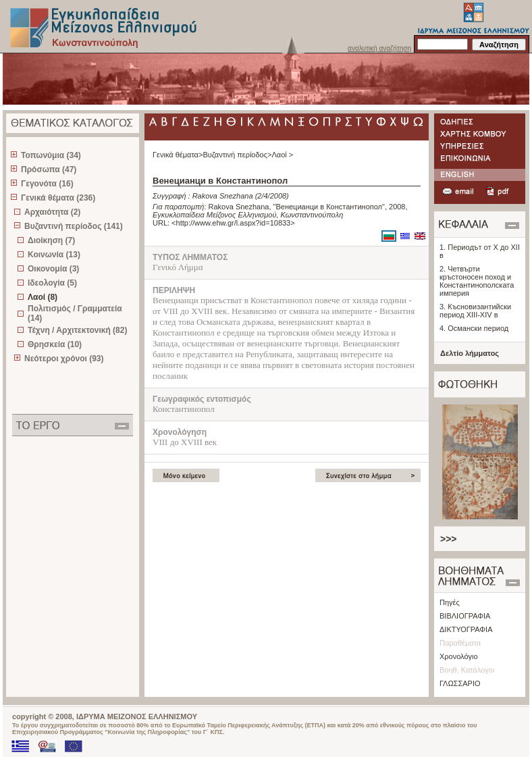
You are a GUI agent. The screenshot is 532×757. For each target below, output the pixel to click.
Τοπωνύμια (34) (51, 155)
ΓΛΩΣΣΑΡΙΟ (460, 683)
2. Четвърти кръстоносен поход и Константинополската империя (477, 281)
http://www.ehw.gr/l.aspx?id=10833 (234, 223)
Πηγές (450, 602)
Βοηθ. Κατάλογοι (467, 670)
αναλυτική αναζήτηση (379, 48)
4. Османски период (474, 328)
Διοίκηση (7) (51, 240)
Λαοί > (282, 155)
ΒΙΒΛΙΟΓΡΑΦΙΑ (465, 616)
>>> (449, 539)
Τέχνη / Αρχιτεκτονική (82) (77, 330)
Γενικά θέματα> (178, 155)
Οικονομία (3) (53, 269)
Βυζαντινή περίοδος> (237, 155)
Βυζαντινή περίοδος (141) (74, 226)
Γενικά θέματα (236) (58, 198)
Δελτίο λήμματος (470, 353)
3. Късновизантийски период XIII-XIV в (475, 311)
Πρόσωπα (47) (49, 169)
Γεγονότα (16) (47, 184)
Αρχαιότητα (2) (52, 212)
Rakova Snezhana (223, 196)
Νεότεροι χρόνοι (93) (64, 359)
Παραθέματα (460, 643)
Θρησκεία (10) (55, 344)
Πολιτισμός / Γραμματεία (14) (75, 313)
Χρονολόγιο (459, 656)
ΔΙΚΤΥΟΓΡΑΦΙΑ (466, 629)
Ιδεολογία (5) (52, 283)
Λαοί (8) (43, 297)
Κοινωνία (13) (54, 255)
